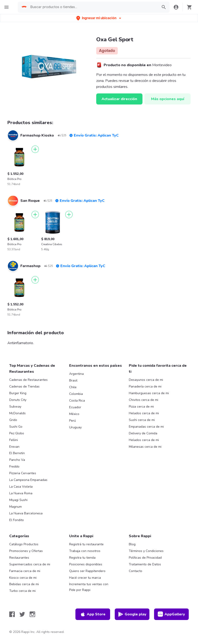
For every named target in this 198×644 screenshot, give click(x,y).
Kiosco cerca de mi (23, 578)
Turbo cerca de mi (22, 591)
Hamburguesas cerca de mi (149, 393)
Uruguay (75, 427)
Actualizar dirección (119, 99)
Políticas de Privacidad (145, 558)
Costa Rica (77, 401)
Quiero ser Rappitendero (87, 571)
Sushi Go (16, 427)
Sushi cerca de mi (142, 420)
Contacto (136, 571)
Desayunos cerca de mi (146, 380)
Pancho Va (17, 460)
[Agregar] (35, 149)
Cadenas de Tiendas (24, 386)
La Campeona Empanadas (28, 480)
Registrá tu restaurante (86, 544)
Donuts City (18, 400)
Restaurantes (19, 558)
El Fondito (17, 520)
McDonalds (17, 413)
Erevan (14, 447)
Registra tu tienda (82, 558)
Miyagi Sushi (18, 500)
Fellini (14, 440)
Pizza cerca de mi (141, 407)
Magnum (15, 507)
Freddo (14, 467)
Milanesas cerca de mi (145, 447)
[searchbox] (93, 7)
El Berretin (17, 453)
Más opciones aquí (168, 99)
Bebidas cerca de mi (24, 584)
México (74, 414)
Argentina (76, 374)
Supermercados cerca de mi (30, 564)
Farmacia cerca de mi (25, 571)
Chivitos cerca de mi (144, 400)
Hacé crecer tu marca (85, 578)
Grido (13, 420)
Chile (73, 387)
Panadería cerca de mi (145, 386)
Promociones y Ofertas (26, 551)
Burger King (18, 393)
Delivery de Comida (143, 433)
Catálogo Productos (24, 544)
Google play (132, 614)
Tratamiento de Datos (145, 564)
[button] (99, 18)
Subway (15, 407)
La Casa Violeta (21, 487)
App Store (93, 614)
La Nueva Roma (21, 493)
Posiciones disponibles (86, 564)
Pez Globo (17, 433)
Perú (73, 421)
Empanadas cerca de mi (146, 427)
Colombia (76, 394)
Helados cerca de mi (144, 413)
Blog (132, 544)
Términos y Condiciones (146, 551)
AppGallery (171, 614)
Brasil (73, 380)
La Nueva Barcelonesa (26, 513)
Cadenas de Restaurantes (28, 380)
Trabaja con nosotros (85, 551)
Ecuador (75, 407)
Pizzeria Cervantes (23, 473)
